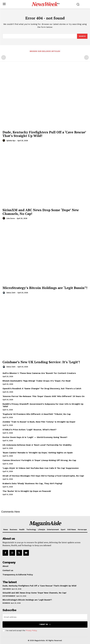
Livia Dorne (11, 218)
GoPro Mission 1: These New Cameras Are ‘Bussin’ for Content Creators (39, 373)
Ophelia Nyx (11, 141)
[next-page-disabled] (86, 57)
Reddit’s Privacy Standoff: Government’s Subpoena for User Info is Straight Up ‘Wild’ (43, 405)
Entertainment (9, 596)
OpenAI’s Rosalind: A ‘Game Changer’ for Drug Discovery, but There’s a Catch (42, 388)
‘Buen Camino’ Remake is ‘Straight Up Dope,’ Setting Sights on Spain (38, 453)
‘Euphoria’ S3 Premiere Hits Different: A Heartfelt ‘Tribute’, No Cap (37, 414)
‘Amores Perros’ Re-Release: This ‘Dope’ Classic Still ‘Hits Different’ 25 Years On (44, 396)
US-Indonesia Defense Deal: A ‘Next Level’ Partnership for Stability (37, 445)
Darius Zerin (11, 293)
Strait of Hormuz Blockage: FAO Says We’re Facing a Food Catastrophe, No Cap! (43, 476)
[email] (45, 617)
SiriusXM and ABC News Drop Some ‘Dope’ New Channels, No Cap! (41, 212)
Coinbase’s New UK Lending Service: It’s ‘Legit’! (41, 362)
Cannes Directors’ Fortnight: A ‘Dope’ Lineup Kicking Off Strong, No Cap (39, 460)
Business (6, 603)
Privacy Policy (31, 630)
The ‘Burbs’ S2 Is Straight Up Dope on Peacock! (27, 491)
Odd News (7, 589)
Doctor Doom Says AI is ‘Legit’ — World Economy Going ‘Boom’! (35, 437)
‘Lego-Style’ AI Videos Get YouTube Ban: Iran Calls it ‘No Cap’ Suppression (41, 468)
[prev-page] (4, 57)
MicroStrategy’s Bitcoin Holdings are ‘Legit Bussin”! (45, 288)
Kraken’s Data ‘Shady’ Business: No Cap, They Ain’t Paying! (32, 483)
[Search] (82, 36)
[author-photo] (4, 141)
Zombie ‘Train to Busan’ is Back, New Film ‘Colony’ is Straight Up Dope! (39, 422)
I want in (45, 624)
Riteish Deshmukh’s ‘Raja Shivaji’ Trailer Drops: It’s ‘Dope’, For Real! (37, 381)
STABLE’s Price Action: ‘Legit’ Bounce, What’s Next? (29, 430)
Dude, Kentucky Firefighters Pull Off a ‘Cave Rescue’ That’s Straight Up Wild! (44, 134)
